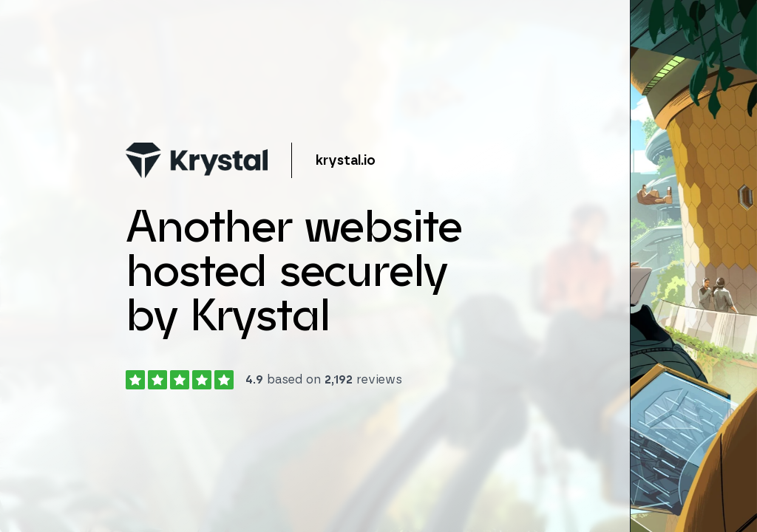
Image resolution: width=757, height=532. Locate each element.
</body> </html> (378, 266)
